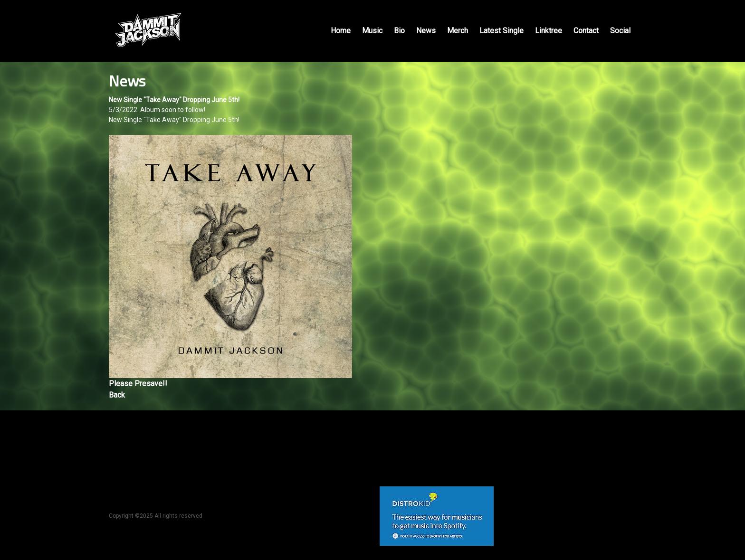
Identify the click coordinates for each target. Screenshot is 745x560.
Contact (586, 31)
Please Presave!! (138, 384)
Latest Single (501, 31)
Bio (399, 31)
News (426, 31)
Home (341, 31)
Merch (458, 31)
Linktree (549, 31)
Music (372, 31)
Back (117, 395)
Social (620, 31)
